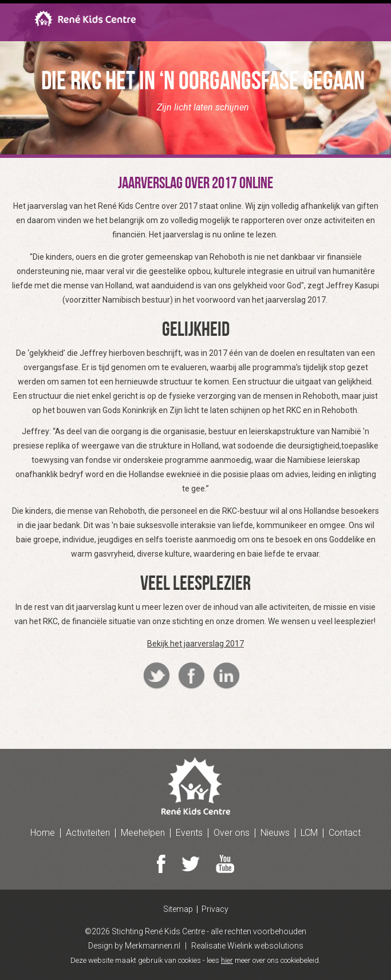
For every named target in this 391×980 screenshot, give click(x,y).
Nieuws (275, 833)
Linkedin (226, 676)
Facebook (191, 676)
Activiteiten (88, 833)
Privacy (215, 909)
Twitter (157, 676)
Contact (345, 833)
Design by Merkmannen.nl (134, 946)
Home (43, 833)
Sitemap (178, 909)
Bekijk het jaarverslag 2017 (195, 644)
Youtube (225, 864)
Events (189, 833)
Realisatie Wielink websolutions (247, 946)
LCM (309, 833)
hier (227, 960)
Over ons (232, 833)
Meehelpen (143, 833)
